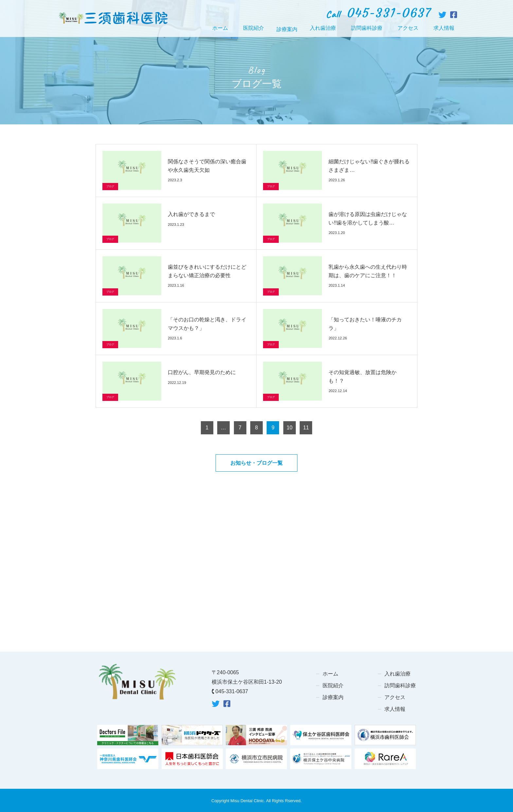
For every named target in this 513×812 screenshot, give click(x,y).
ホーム (220, 28)
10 (290, 428)
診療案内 (333, 697)
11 (306, 428)
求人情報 (444, 28)
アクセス (408, 28)
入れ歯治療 (323, 28)
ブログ (110, 186)
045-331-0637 (232, 691)
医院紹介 (254, 28)
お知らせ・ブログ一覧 (256, 463)
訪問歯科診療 (367, 28)
